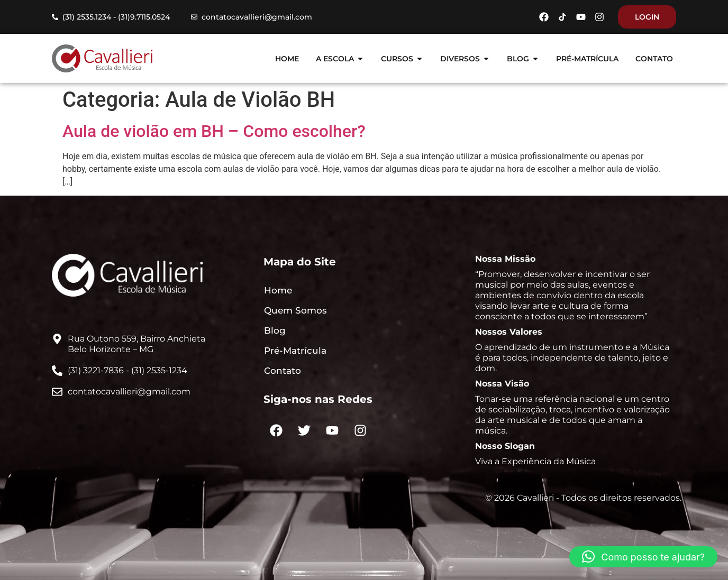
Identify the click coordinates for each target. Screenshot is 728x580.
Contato (283, 371)
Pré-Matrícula (295, 351)
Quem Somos (295, 310)
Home (278, 290)
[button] (643, 557)
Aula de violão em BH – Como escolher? (214, 131)
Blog (275, 330)
